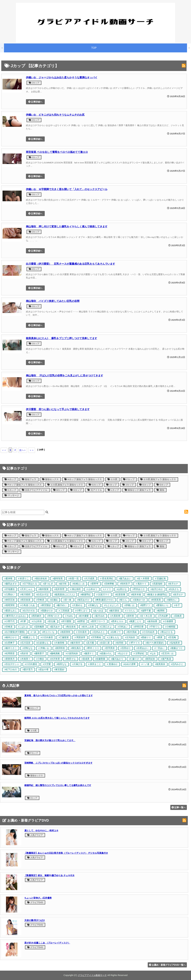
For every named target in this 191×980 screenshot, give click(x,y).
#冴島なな (28, 648)
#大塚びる (77, 664)
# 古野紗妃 (139, 654)
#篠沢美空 (75, 643)
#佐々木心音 (146, 616)
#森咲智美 (58, 579)
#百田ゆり (126, 648)
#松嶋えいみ (78, 584)
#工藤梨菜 (64, 637)
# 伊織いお (44, 648)
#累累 (159, 637)
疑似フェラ (29, 479)
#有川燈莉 (25, 595)
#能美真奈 (160, 664)
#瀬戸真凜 (166, 659)
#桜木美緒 (131, 632)
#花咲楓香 (39, 627)
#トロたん (130, 611)
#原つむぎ (48, 584)
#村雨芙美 (156, 600)
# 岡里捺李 (80, 637)
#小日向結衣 (149, 632)
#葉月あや (55, 627)
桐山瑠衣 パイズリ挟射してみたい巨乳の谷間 (53, 301)
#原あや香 (43, 670)
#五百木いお (168, 654)
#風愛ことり (135, 621)
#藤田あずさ (11, 584)
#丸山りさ (123, 654)
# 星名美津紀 (107, 579)
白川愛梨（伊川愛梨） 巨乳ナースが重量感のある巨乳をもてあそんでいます (71, 264)
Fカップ (129, 479)
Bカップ (59, 490)
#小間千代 (10, 621)
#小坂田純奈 (72, 654)
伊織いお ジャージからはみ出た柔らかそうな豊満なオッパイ (62, 77)
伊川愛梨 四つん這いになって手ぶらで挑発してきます (58, 409)
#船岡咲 (161, 611)
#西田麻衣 (36, 616)
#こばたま (23, 627)
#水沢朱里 (55, 659)
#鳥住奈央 (71, 627)
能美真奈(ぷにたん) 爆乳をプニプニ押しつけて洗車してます (62, 338)
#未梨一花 (74, 579)
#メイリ (107, 589)
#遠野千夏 (146, 611)
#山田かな (122, 589)
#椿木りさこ (11, 648)
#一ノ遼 (145, 664)
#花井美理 (59, 589)
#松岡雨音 (10, 654)
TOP (94, 48)
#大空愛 (47, 664)
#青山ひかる (166, 632)
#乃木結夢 (163, 616)
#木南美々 (25, 659)
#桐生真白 (76, 648)
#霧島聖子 (39, 654)
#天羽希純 (96, 637)
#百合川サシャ (12, 664)
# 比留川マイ (103, 595)
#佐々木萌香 (143, 579)
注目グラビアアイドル (35, 490)
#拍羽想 (119, 643)
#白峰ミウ (116, 632)
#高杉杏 (24, 654)
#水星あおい (143, 648)
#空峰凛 (40, 600)
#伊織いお (129, 605)
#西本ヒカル (117, 621)
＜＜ (4, 450)
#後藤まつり (177, 648)
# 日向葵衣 (81, 632)
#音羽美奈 (110, 648)
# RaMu (69, 616)
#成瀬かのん (106, 654)
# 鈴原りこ (23, 579)
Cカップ (10, 490)
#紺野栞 (81, 621)
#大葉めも (77, 605)
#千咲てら (154, 627)
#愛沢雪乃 (28, 670)
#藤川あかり (117, 659)
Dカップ (162, 485)
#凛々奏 (67, 600)
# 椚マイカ (134, 643)
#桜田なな (62, 664)
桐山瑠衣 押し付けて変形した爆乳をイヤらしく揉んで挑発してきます (67, 226)
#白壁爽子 (10, 643)
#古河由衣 (130, 637)
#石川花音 (25, 643)
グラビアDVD (35, 902)
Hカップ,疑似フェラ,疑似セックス (83, 479)
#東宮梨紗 (46, 605)
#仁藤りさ (134, 659)
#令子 (177, 605)
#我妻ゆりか (47, 611)
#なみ (153, 654)
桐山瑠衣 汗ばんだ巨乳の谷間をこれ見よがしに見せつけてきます (65, 375)
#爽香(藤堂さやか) (104, 600)
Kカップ (76, 490)
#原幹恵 (130, 616)
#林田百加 (10, 600)
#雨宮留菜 (25, 600)
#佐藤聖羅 (100, 659)
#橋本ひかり (11, 637)
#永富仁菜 (105, 643)
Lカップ (113, 490)
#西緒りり (146, 637)
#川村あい (123, 627)
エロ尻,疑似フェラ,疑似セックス (158, 479)
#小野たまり (81, 611)
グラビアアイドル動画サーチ (92, 975)
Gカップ (94, 485)
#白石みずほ (42, 595)
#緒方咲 (63, 584)
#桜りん (123, 600)
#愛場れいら (162, 605)
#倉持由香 (152, 621)
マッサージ (12, 495)
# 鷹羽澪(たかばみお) (15, 616)
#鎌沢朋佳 (114, 611)
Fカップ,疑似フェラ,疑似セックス (23, 485)
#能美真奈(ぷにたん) (65, 595)
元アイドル (95, 490)
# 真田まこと (95, 664)
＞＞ (32, 450)
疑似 (160, 490)
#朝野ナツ (145, 605)
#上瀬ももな (113, 637)
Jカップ (34, 83)
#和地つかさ (53, 616)
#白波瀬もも (42, 643)
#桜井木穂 (136, 595)
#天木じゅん (27, 589)
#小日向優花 (31, 664)
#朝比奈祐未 (41, 579)
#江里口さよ (106, 627)
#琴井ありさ (139, 589)
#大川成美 (89, 579)
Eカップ (145, 485)
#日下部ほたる (30, 584)
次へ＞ (23, 450)
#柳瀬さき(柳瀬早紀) (157, 595)
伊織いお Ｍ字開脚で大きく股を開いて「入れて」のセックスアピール (67, 189)
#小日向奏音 (47, 637)
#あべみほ (98, 611)
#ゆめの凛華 (130, 664)
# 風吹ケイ (141, 584)
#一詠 (34, 632)
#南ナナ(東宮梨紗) (155, 643)
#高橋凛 (178, 616)
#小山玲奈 (37, 621)
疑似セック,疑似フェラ (138, 490)
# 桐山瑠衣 (75, 589)
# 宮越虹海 (160, 579)
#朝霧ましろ (29, 637)
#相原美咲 (65, 632)
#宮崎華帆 (109, 584)
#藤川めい (62, 605)
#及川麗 (90, 643)
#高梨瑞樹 (157, 584)
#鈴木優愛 (84, 616)
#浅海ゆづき (139, 600)
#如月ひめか (157, 589)
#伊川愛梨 (66, 621)
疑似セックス (50, 479)
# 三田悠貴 (64, 611)
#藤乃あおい (125, 579)
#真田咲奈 (60, 648)
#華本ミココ (93, 648)
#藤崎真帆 (55, 654)
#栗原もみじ (11, 611)
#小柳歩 (40, 659)
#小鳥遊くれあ (28, 605)
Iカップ (111, 485)
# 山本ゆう (92, 589)
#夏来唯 (8, 579)
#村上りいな (48, 632)
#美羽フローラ (98, 621)
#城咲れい (172, 600)
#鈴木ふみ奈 (88, 627)
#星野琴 (94, 584)
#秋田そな (71, 659)
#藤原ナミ (89, 654)
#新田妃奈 (150, 659)
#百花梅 (172, 637)
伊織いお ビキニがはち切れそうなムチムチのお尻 (55, 115)
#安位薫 (52, 621)
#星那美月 (10, 659)
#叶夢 (23, 621)
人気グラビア (35, 835)
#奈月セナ (173, 584)
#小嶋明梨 (170, 627)
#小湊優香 (168, 621)
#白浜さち (174, 589)
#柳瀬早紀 (86, 595)
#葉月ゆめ (99, 616)
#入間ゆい (10, 595)
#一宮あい (159, 648)
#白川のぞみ (29, 611)
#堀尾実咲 (10, 605)
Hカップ (10, 479)
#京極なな (93, 605)
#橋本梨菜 (43, 589)
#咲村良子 (125, 584)
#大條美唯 (59, 643)
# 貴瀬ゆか (112, 664)
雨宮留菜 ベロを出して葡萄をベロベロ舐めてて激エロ (57, 152)
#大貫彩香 (115, 616)
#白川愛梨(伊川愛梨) (15, 632)
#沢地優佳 (10, 589)
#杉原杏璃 (120, 595)
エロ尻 (112, 479)
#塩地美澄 (175, 643)
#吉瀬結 (54, 600)
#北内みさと (99, 632)
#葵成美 (85, 659)
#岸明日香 (139, 627)
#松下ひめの (11, 670)
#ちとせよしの (111, 605)
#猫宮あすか (83, 600)
